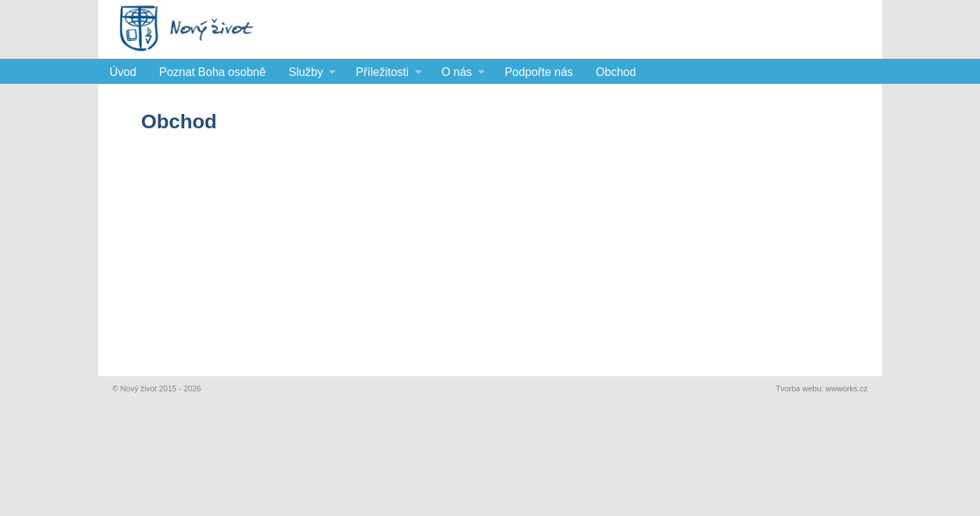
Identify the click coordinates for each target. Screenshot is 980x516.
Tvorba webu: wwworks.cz (822, 388)
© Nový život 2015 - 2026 (157, 388)
